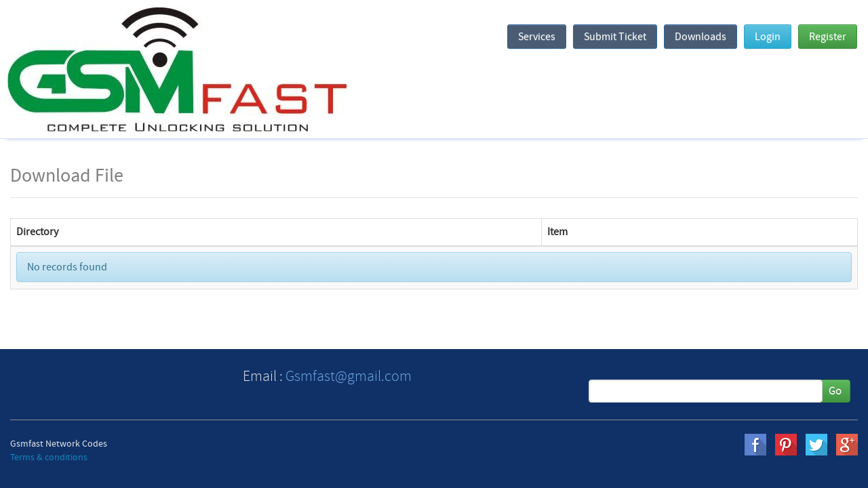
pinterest (786, 445)
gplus (847, 445)
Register (828, 37)
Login (768, 37)
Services (537, 37)
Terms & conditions (49, 457)
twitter (816, 445)
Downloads (701, 37)
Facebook (755, 445)
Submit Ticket (615, 37)
